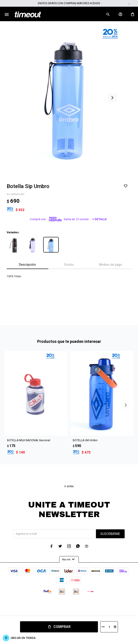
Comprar (62, 627)
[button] (112, 98)
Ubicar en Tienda (23, 638)
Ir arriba (69, 486)
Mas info (69, 559)
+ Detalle (99, 219)
